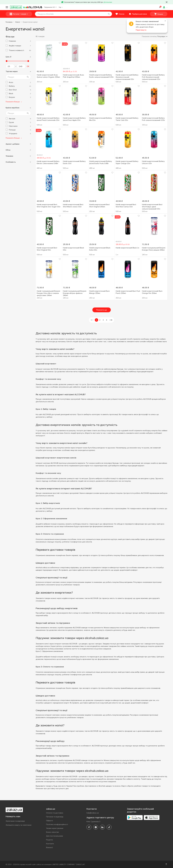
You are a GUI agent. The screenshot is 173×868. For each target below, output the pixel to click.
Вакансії (49, 847)
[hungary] (20, 134)
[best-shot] (20, 90)
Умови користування (55, 828)
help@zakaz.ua (93, 813)
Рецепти (49, 840)
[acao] (20, 82)
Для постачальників (54, 836)
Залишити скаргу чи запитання (19, 825)
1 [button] (96, 320)
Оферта (49, 821)
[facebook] (89, 827)
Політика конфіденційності (57, 824)
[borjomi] (20, 97)
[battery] (20, 86)
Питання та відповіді (55, 817)
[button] (109, 14)
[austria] (20, 119)
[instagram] (96, 827)
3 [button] (103, 320)
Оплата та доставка (55, 813)
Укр (61, 7)
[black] (20, 94)
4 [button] (107, 320)
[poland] (20, 130)
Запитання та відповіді (15, 821)
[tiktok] (109, 827)
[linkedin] (102, 827)
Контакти (50, 844)
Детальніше (108, 2)
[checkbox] (7, 41)
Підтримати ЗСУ (50, 7)
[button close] (167, 2)
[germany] (20, 126)
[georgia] (20, 122)
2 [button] (100, 320)
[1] (20, 41)
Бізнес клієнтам (52, 832)
